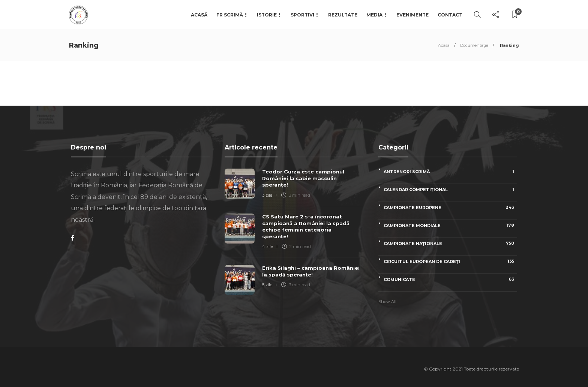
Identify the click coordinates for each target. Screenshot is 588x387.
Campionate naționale (450, 243)
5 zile (267, 285)
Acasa (444, 45)
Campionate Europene (450, 207)
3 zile (267, 195)
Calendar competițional (450, 189)
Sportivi (302, 15)
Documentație (474, 45)
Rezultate (343, 15)
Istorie (267, 15)
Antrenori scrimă (450, 171)
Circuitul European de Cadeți (450, 261)
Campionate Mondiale (450, 225)
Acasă (199, 15)
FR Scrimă (230, 15)
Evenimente (412, 15)
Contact (450, 15)
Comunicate (450, 279)
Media (374, 15)
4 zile (268, 247)
